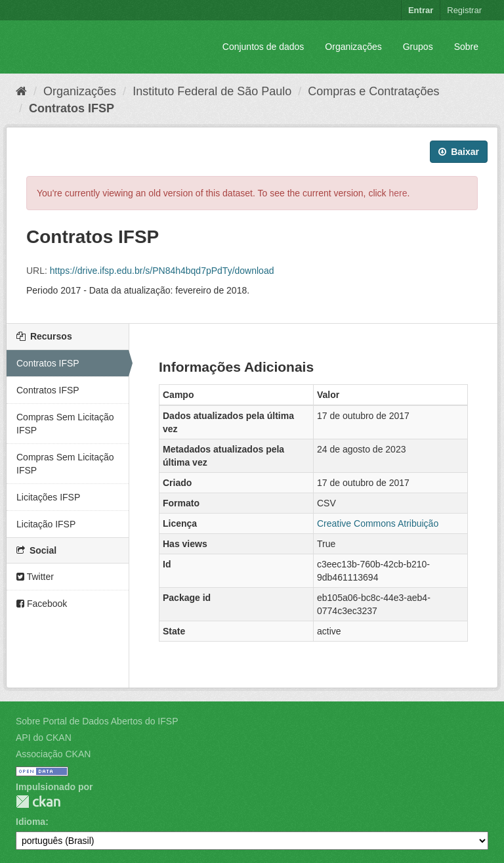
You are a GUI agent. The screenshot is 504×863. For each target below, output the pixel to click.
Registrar (464, 10)
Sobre (466, 47)
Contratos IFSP (72, 108)
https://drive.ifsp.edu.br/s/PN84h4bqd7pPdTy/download (162, 271)
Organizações (353, 47)
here (398, 193)
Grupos (418, 47)
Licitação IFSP (46, 524)
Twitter (35, 577)
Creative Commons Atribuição (378, 523)
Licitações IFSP (48, 497)
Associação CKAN (53, 754)
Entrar (421, 10)
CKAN (38, 802)
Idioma (31, 822)
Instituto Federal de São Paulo (212, 91)
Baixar (459, 152)
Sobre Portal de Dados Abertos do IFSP (97, 721)
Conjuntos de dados (263, 47)
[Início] (21, 91)
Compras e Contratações (373, 91)
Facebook (42, 604)
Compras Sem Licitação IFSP (65, 424)
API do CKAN (44, 738)
